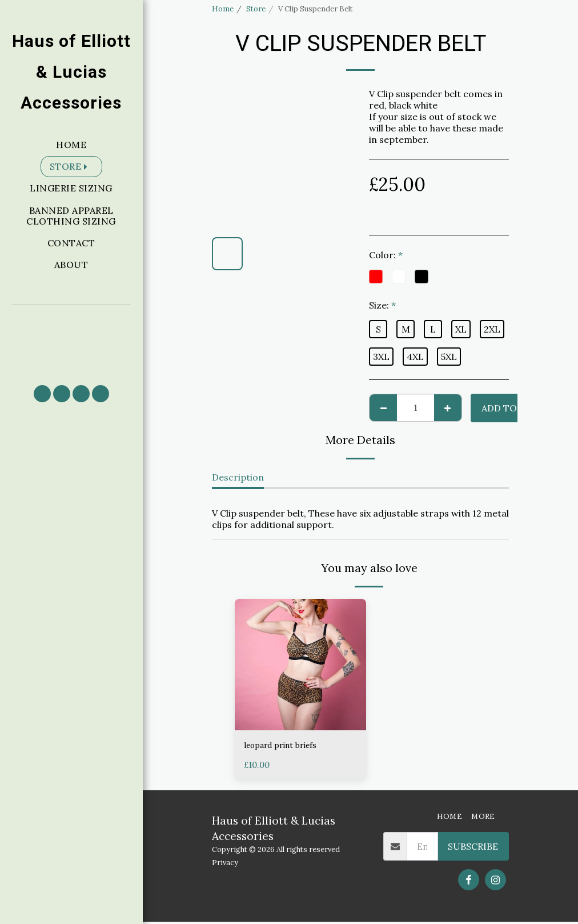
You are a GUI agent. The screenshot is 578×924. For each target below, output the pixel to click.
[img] (300, 665)
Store (256, 9)
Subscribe (473, 849)
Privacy (225, 865)
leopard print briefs (287, 746)
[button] (71, 340)
